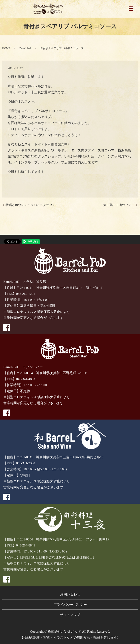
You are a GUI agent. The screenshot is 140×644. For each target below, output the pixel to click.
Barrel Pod (25, 48)
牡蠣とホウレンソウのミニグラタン (30, 205)
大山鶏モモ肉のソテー (119, 205)
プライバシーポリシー (70, 605)
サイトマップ (70, 615)
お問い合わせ (70, 594)
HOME (6, 48)
